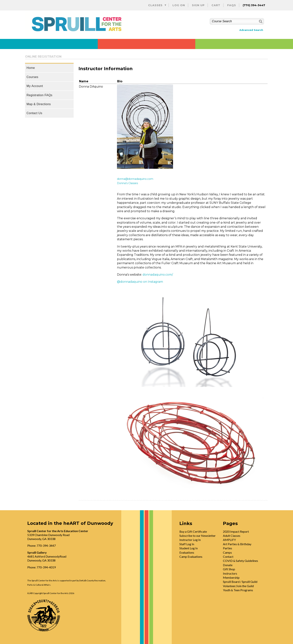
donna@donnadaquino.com (135, 179)
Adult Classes (232, 536)
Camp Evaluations (191, 557)
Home (31, 68)
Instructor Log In (190, 540)
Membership (231, 577)
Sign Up (198, 5)
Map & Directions (39, 104)
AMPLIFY (229, 540)
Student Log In (189, 548)
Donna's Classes (127, 183)
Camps (227, 552)
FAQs (232, 5)
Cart (216, 5)
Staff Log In (187, 544)
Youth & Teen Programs (238, 590)
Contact (228, 557)
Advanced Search (251, 30)
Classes (155, 5)
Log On (179, 5)
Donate (228, 565)
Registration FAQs (39, 95)
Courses (32, 77)
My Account (35, 86)
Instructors (230, 573)
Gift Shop (229, 569)
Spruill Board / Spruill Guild (240, 582)
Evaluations (187, 552)
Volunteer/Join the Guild (238, 586)
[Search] (260, 21)
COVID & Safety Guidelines (240, 561)
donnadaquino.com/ (158, 275)
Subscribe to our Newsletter (198, 536)
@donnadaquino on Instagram (140, 282)
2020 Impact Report (236, 531)
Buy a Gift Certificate (193, 531)
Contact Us (34, 113)
